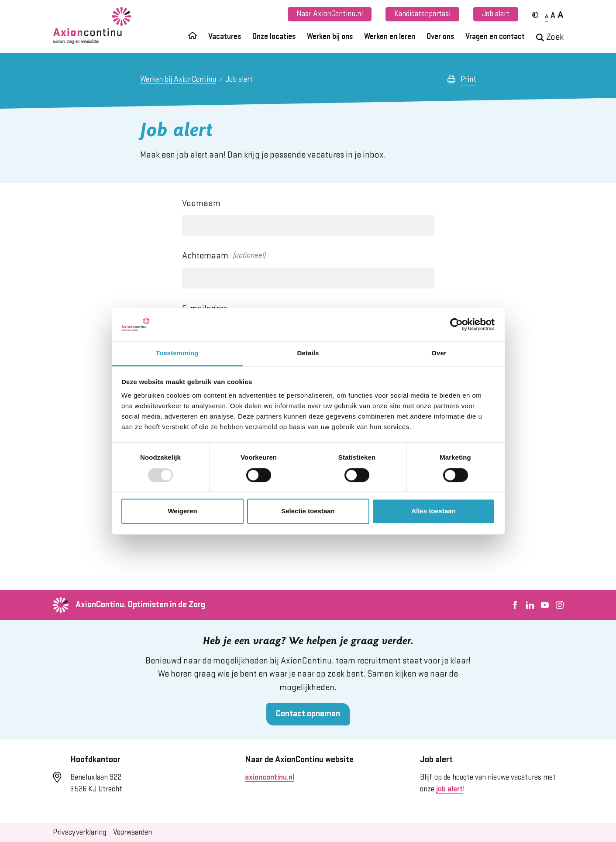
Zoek (550, 37)
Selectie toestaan (308, 511)
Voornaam (201, 204)
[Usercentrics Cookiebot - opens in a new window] (456, 324)
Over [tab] (439, 353)
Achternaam (205, 256)
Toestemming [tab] (177, 353)
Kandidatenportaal (422, 14)
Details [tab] (308, 353)
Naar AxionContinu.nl (330, 14)
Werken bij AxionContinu (178, 79)
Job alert (496, 14)
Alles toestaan (434, 511)
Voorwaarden (132, 832)
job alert (449, 789)
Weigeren (182, 511)
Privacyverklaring (79, 832)
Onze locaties (274, 37)
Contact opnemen (308, 714)
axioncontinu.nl (270, 777)
